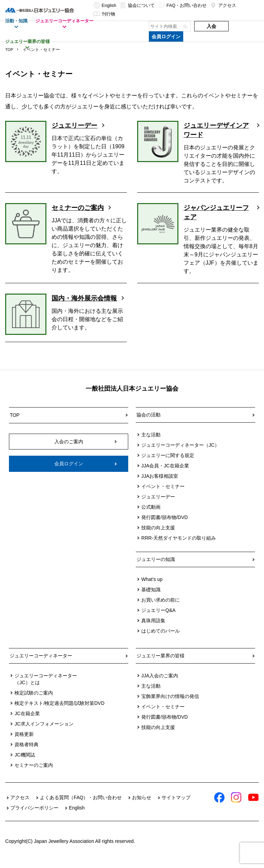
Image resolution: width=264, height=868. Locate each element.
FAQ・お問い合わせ (182, 5)
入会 (211, 26)
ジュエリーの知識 (156, 566)
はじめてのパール (161, 638)
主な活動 (151, 442)
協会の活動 (148, 422)
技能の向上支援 (158, 534)
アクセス (223, 5)
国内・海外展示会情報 (82, 303)
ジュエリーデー (76, 126)
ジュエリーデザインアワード (214, 130)
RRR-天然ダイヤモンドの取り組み (179, 545)
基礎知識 (151, 596)
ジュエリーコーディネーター (41, 663)
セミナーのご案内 (79, 208)
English (105, 5)
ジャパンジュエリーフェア (214, 213)
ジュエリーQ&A (158, 617)
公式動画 (151, 514)
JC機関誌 (25, 762)
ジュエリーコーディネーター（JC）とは (46, 686)
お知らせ (142, 804)
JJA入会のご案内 (160, 682)
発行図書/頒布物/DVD (164, 524)
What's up (152, 586)
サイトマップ (176, 804)
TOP (9, 50)
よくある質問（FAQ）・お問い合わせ (81, 804)
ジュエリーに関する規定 (168, 462)
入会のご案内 (69, 447)
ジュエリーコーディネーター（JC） (180, 452)
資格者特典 (26, 751)
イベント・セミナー (163, 493)
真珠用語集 (153, 627)
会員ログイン (166, 36)
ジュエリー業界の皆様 (161, 663)
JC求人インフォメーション (44, 731)
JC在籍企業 (27, 720)
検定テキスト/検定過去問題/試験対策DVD (59, 710)
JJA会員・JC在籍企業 (165, 473)
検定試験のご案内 (34, 700)
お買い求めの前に (161, 607)
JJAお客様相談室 (160, 483)
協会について (137, 5)
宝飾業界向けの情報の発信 (170, 703)
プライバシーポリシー (34, 815)
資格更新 (24, 741)
